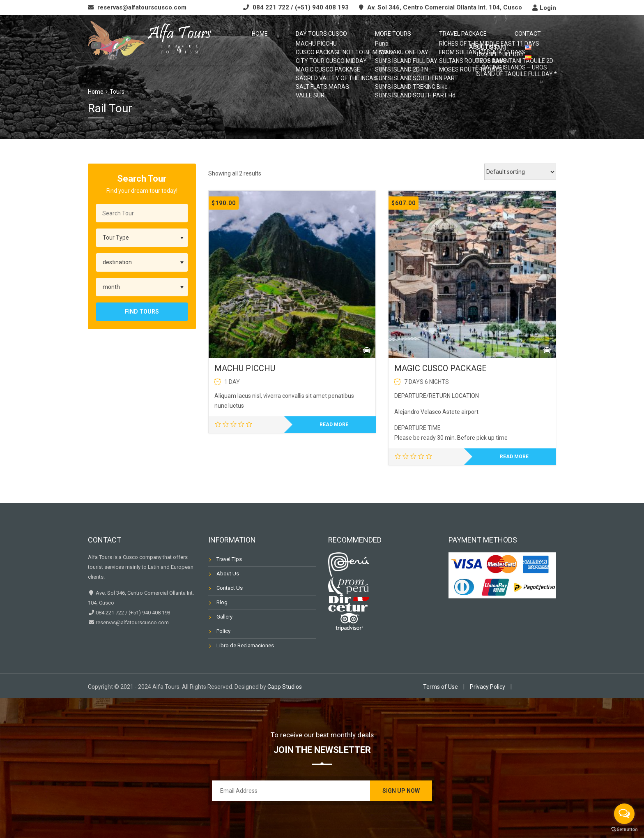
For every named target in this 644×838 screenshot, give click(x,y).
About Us (228, 574)
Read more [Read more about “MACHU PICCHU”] (334, 425)
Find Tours (142, 312)
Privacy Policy (488, 687)
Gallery (224, 617)
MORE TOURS (346, 41)
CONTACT (458, 41)
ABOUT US (501, 41)
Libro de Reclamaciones (245, 645)
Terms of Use (440, 687)
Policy (223, 631)
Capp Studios (285, 687)
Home (237, 41)
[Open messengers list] (624, 814)
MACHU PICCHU (245, 368)
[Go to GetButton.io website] (624, 830)
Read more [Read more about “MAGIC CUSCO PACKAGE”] (514, 457)
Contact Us (230, 588)
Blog (222, 602)
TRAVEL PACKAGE (404, 41)
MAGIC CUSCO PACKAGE (440, 368)
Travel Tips (229, 559)
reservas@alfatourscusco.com (142, 7)
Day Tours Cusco (286, 41)
